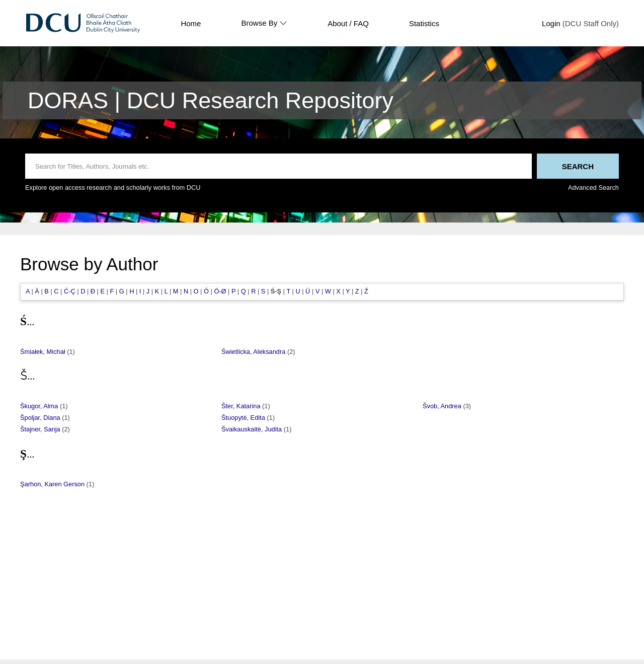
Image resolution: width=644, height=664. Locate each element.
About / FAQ (348, 23)
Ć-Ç (70, 291)
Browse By (264, 23)
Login (551, 23)
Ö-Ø (220, 291)
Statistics (424, 23)
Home (191, 23)
